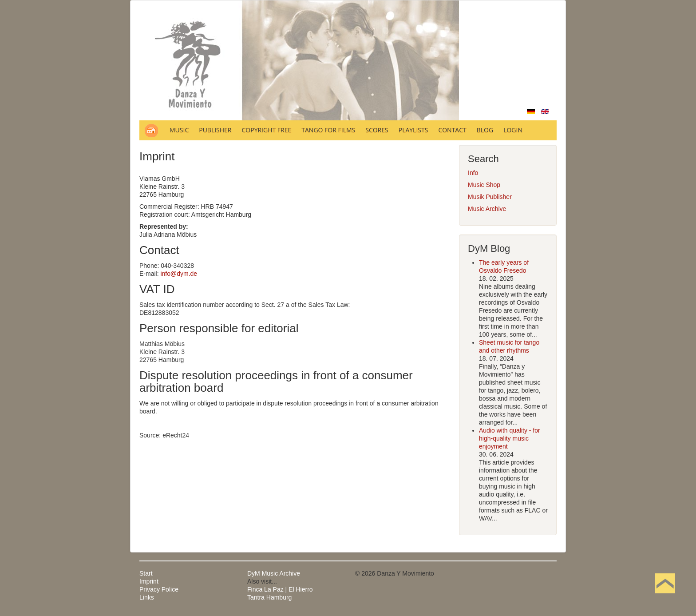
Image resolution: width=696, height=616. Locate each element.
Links (147, 597)
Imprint (149, 581)
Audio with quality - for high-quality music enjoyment (510, 438)
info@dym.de (179, 274)
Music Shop (484, 185)
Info (473, 173)
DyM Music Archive (274, 573)
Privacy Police (159, 589)
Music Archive (487, 209)
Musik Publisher (490, 197)
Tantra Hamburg (269, 597)
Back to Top (665, 597)
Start (146, 573)
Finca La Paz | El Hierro (280, 589)
